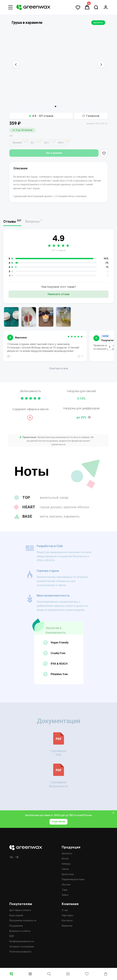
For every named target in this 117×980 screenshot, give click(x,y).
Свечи (65, 873)
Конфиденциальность (22, 946)
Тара (65, 894)
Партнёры (68, 920)
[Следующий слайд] (101, 65)
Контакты (67, 925)
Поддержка (16, 930)
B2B (12, 940)
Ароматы (98, 23)
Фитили (66, 889)
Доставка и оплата (20, 914)
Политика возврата (20, 956)
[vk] (11, 861)
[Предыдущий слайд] (16, 65)
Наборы (66, 868)
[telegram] (17, 861)
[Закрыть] (113, 817)
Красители (68, 879)
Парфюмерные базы (73, 884)
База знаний (16, 920)
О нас (65, 914)
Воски (65, 863)
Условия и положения (22, 951)
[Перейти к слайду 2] (58, 106)
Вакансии (67, 930)
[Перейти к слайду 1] (56, 106)
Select (65, 899)
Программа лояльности (23, 925)
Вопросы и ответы (20, 935)
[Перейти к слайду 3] (61, 106)
